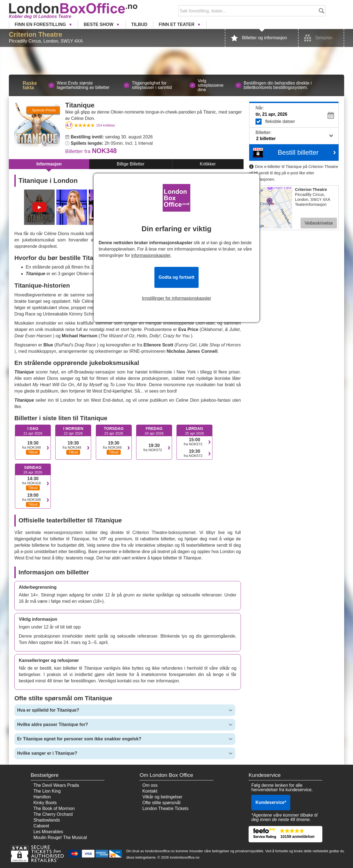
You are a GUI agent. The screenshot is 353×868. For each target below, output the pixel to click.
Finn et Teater (177, 24)
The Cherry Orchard (53, 814)
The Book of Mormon (54, 808)
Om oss (150, 785)
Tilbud (139, 24)
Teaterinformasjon (311, 204)
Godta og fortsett (176, 277)
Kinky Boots (45, 803)
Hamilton (42, 797)
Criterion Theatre (35, 34)
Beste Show (99, 24)
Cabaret (41, 826)
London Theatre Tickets (165, 808)
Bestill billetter (298, 152)
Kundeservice (271, 802)
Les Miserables (48, 832)
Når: (260, 108)
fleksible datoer (296, 122)
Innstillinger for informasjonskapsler (177, 298)
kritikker (106, 125)
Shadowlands (47, 820)
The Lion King (47, 791)
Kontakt (150, 791)
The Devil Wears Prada (56, 785)
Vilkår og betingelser (162, 797)
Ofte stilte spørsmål (161, 803)
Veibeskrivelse (319, 223)
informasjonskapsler (151, 255)
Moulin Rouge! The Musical (60, 837)
